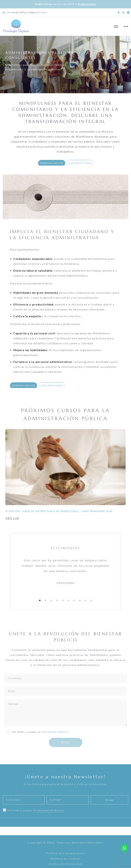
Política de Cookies (65, 858)
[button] (40, 604)
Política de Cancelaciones (66, 853)
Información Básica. (51, 822)
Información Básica (55, 736)
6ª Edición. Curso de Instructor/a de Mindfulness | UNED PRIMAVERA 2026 (59, 511)
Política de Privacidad (65, 864)
